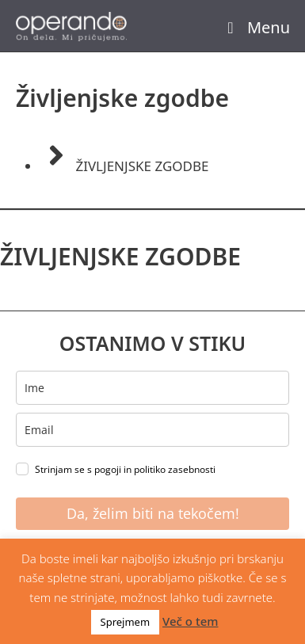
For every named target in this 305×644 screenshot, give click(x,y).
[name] (152, 388)
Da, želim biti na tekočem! (153, 513)
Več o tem (190, 621)
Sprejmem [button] (126, 622)
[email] (152, 430)
